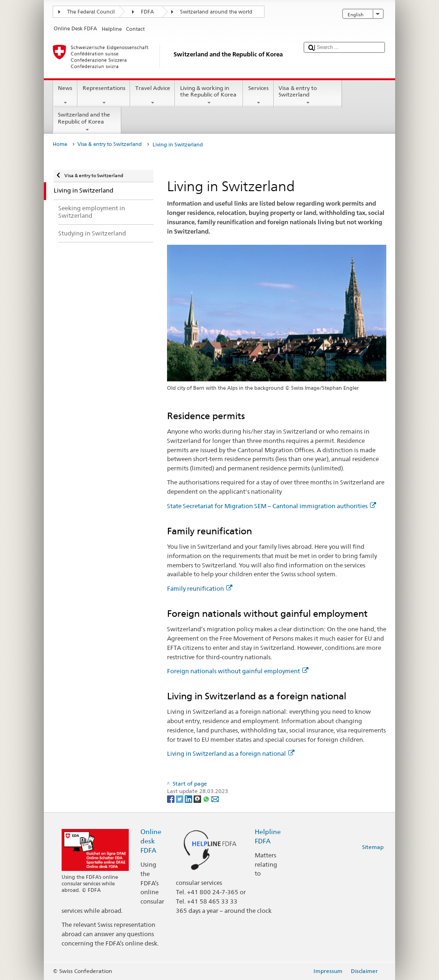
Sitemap (373, 847)
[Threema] (198, 798)
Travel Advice (153, 96)
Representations (104, 96)
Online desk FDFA (151, 841)
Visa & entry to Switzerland (308, 96)
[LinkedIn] (189, 798)
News (65, 96)
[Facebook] (171, 798)
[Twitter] (180, 798)
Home (60, 144)
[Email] (215, 798)
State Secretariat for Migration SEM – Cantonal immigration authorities (272, 506)
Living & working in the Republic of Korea (209, 96)
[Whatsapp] (207, 798)
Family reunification (200, 588)
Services (258, 96)
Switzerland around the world (216, 12)
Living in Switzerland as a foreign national (231, 753)
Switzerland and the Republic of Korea (87, 122)
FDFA (147, 12)
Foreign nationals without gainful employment (238, 671)
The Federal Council (91, 12)
